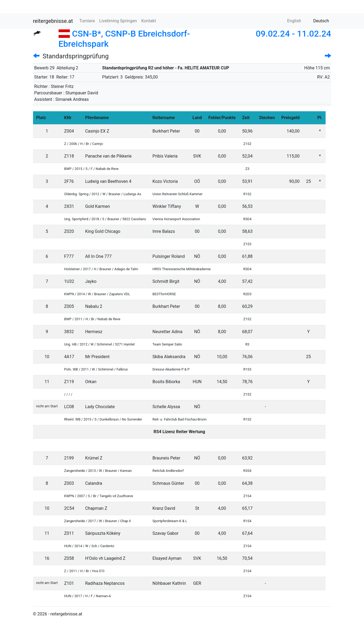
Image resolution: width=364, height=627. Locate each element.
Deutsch (318, 21)
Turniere (87, 21)
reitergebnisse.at (53, 21)
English (291, 21)
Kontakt (149, 21)
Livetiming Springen (118, 21)
